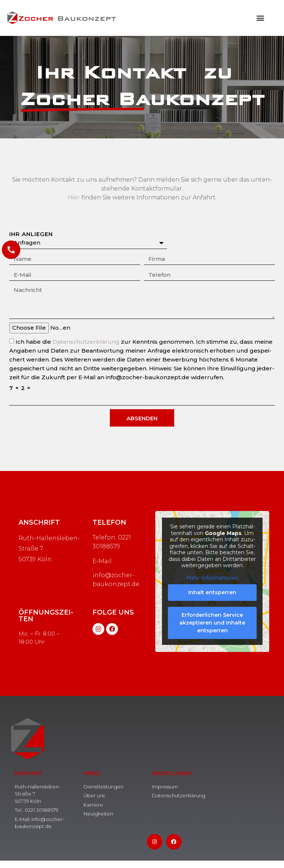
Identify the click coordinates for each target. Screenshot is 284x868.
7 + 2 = (20, 388)
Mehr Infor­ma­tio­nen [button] (212, 578)
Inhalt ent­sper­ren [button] (212, 593)
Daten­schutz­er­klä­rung (86, 342)
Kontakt (29, 773)
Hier (74, 197)
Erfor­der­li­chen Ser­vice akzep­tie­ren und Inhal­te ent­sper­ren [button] (212, 623)
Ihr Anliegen (32, 234)
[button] (261, 18)
